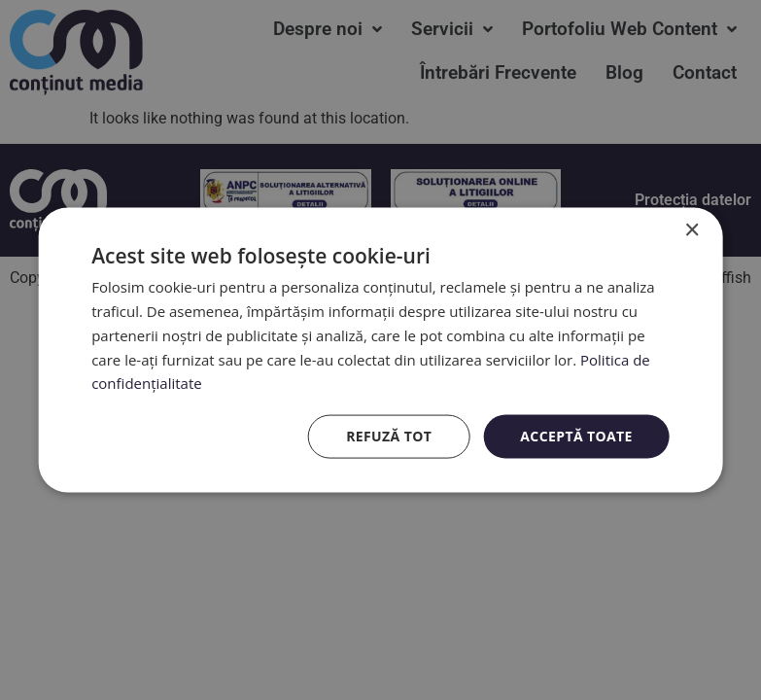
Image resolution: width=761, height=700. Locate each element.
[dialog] (380, 350)
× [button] (692, 231)
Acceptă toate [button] (576, 436)
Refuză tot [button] (389, 436)
